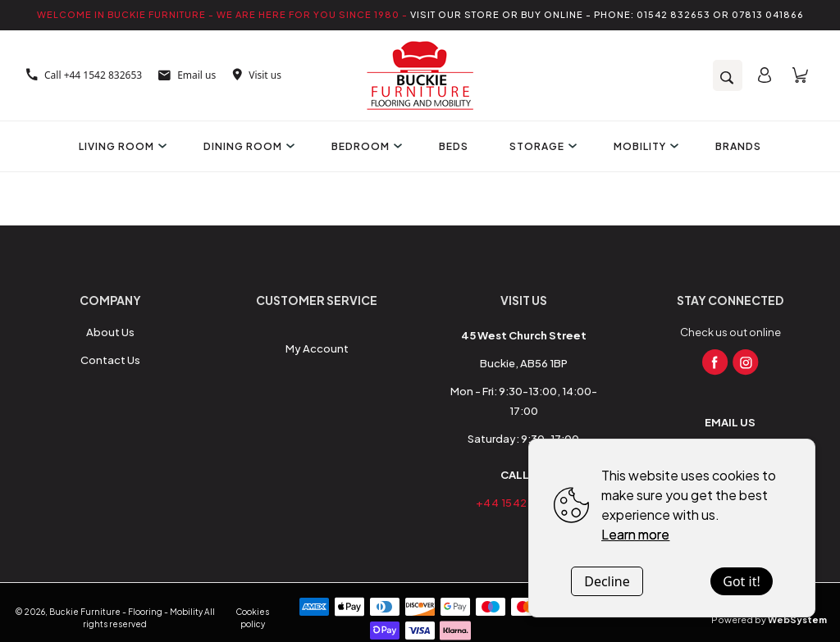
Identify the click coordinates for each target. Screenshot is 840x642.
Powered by (769, 619)
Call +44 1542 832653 (84, 75)
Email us (187, 75)
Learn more (635, 534)
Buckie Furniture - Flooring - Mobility (126, 612)
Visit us (257, 75)
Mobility (644, 146)
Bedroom (365, 146)
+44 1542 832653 (524, 503)
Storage (541, 146)
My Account (317, 348)
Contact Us (110, 360)
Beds (454, 146)
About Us (110, 332)
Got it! (741, 581)
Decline (607, 581)
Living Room (121, 146)
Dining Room (247, 146)
